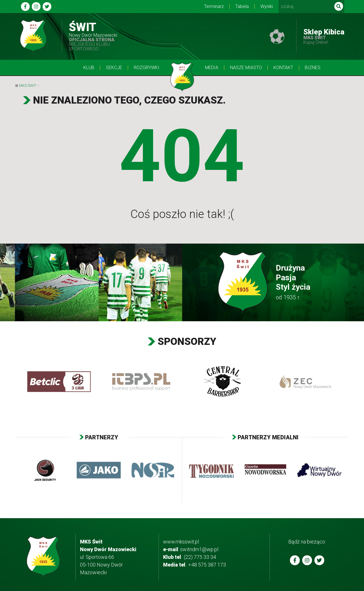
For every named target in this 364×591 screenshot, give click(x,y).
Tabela (242, 7)
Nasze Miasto (246, 68)
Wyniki (267, 7)
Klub (89, 68)
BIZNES (313, 68)
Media (212, 68)
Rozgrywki (147, 68)
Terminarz (214, 7)
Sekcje (114, 68)
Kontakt (283, 68)
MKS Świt (28, 86)
